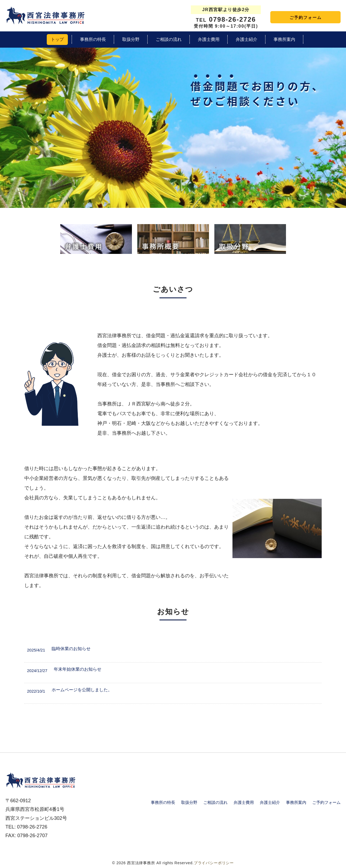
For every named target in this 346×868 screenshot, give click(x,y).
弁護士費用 (244, 802)
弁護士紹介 (270, 802)
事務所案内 (296, 802)
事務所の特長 (163, 802)
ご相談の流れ (215, 802)
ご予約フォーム (306, 17)
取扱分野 (189, 802)
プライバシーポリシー (214, 863)
